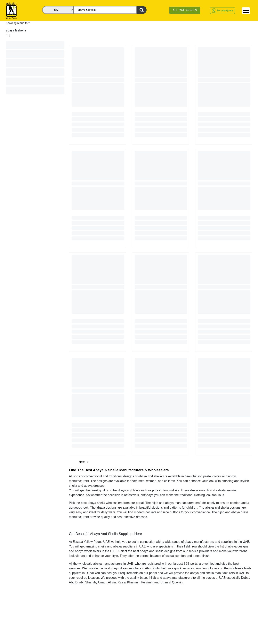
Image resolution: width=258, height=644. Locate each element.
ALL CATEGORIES (185, 10)
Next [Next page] (85, 462)
